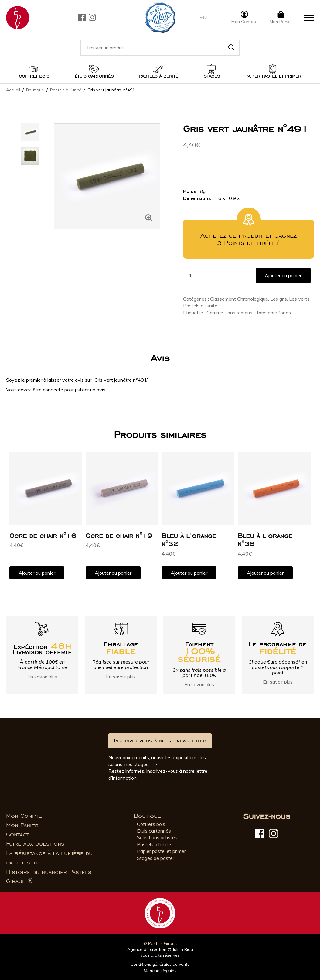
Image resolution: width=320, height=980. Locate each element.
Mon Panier (22, 825)
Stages (212, 76)
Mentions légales (160, 971)
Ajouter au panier (283, 275)
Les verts (299, 299)
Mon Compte (24, 816)
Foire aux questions (35, 844)
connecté (53, 390)
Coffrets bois (151, 824)
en (203, 17)
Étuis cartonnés (94, 76)
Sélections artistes (157, 837)
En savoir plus (42, 677)
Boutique (36, 90)
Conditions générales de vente (160, 964)
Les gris (279, 299)
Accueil (14, 90)
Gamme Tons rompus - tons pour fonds (249, 313)
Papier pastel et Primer (273, 76)
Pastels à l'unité (66, 90)
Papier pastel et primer (161, 851)
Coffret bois (34, 76)
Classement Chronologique (239, 299)
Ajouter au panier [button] (37, 573)
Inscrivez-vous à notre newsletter (160, 741)
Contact (18, 834)
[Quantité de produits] (219, 275)
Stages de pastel (155, 858)
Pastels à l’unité (159, 76)
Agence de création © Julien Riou (160, 949)
